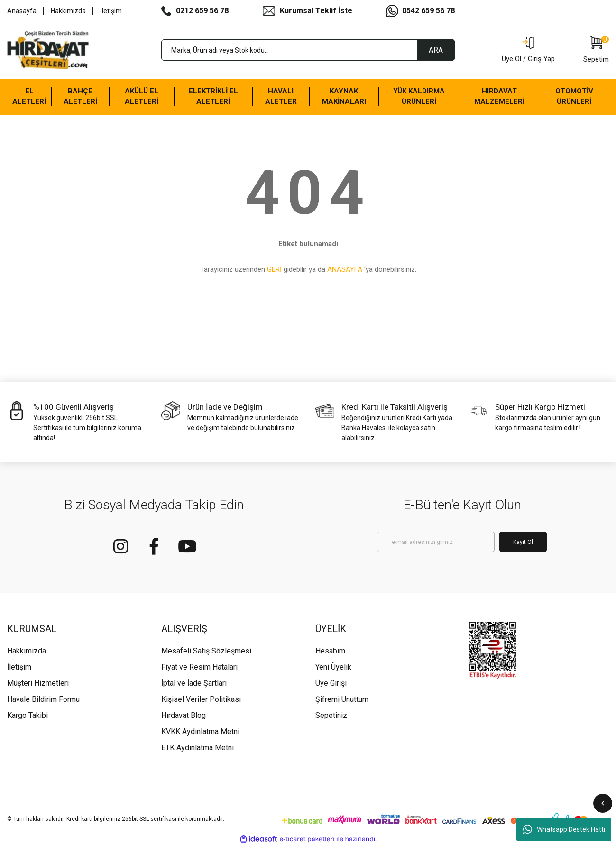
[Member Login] (528, 50)
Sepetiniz (331, 715)
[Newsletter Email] (436, 542)
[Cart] (596, 50)
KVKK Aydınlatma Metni (200, 731)
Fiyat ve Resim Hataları (199, 667)
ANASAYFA (345, 269)
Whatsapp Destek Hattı (564, 829)
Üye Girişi (331, 683)
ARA (436, 50)
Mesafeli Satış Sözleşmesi (206, 651)
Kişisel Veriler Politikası (201, 699)
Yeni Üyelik (333, 667)
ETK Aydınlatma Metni (198, 748)
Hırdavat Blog (184, 715)
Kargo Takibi (28, 715)
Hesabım (330, 651)
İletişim (111, 11)
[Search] (308, 50)
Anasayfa (22, 11)
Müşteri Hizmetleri (38, 683)
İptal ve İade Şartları (194, 683)
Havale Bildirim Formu (43, 699)
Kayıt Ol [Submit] (523, 542)
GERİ (274, 269)
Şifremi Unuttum (342, 699)
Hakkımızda (68, 11)
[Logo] (48, 50)
